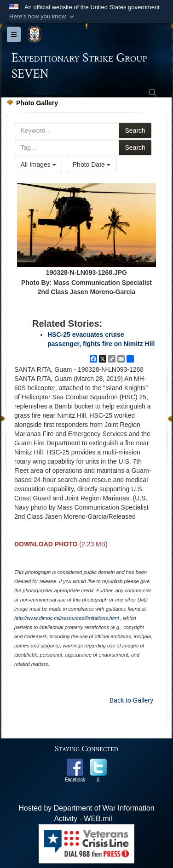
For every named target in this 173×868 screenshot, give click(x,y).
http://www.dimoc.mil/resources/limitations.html (66, 618)
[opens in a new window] (75, 767)
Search (135, 130)
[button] (43, 17)
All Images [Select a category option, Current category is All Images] (38, 165)
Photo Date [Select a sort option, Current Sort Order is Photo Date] (92, 165)
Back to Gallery (131, 700)
